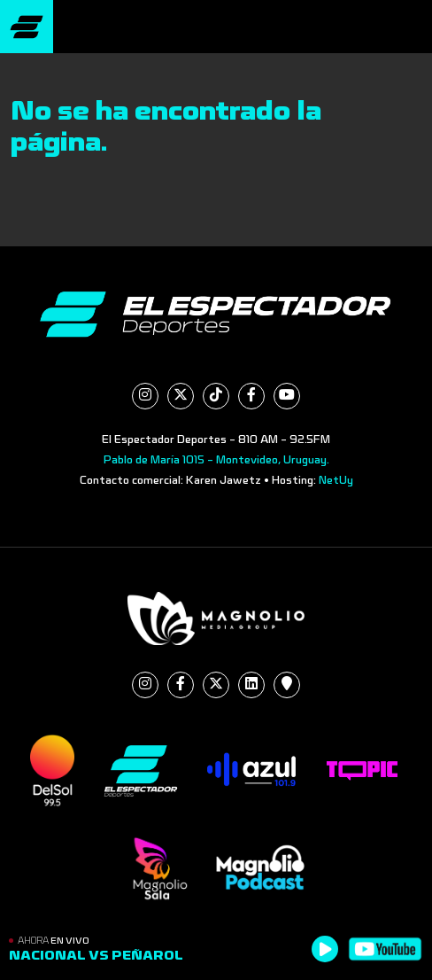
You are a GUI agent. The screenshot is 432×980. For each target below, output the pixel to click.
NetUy (336, 480)
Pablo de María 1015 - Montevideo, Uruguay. (216, 460)
